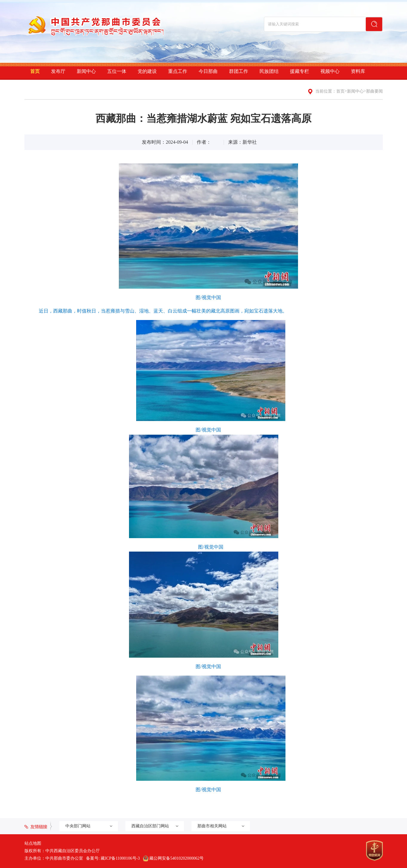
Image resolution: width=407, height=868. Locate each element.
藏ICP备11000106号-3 (120, 858)
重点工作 (178, 71)
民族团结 (269, 71)
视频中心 (330, 71)
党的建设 (147, 71)
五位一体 (117, 71)
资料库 (358, 71)
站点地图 (33, 843)
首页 (35, 71)
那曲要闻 (374, 91)
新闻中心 (86, 71)
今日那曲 (208, 71)
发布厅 (58, 71)
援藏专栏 (300, 71)
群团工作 (239, 71)
